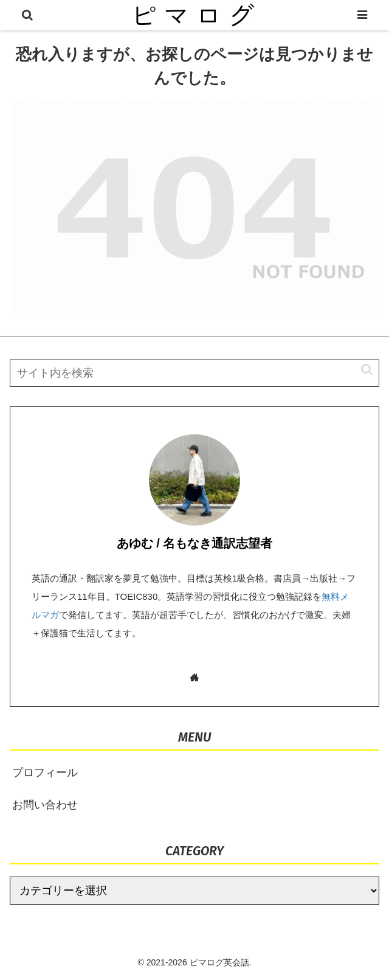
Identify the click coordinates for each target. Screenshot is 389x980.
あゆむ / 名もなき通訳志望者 (195, 543)
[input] (194, 373)
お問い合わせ (45, 805)
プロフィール (45, 773)
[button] (361, 370)
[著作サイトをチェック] (195, 677)
